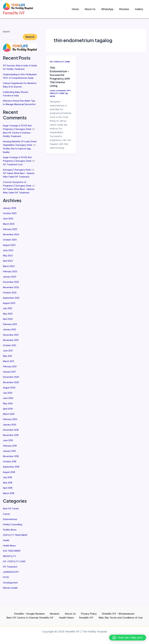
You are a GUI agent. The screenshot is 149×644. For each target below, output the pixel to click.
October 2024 (11, 252)
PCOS (6, 588)
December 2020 (12, 389)
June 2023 (9, 263)
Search (6, 32)
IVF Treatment (11, 577)
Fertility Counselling (14, 535)
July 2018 (8, 489)
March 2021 (9, 373)
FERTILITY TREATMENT (17, 546)
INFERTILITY (10, 567)
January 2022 (11, 342)
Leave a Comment (58, 90)
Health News (10, 556)
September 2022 (12, 310)
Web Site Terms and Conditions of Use (119, 620)
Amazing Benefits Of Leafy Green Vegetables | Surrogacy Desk (20, 151)
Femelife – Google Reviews (32, 616)
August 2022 (10, 315)
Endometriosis (11, 530)
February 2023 (11, 284)
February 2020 (11, 431)
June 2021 (9, 363)
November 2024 (12, 247)
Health (7, 551)
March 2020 (10, 426)
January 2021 (10, 384)
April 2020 (9, 420)
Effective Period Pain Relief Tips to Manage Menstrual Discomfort (18, 107)
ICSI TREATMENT (13, 562)
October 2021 (10, 357)
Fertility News (10, 541)
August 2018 (10, 483)
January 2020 (11, 436)
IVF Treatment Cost (17, 171)
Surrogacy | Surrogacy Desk (19, 176)
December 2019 (12, 441)
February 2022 (11, 336)
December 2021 (12, 347)
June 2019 (9, 452)
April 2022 (9, 331)
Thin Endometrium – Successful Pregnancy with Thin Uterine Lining (61, 76)
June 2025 (9, 231)
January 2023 (11, 289)
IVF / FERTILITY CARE (16, 572)
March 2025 (10, 237)
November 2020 (12, 394)
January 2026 (11, 221)
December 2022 (12, 294)
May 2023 (8, 268)
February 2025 (11, 242)
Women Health (11, 598)
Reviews (56, 616)
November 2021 (12, 352)
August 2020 (10, 399)
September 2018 (12, 478)
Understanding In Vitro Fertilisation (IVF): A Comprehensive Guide (15, 78)
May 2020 (8, 415)
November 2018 (12, 468)
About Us (70, 616)
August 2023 (10, 258)
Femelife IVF (85, 620)
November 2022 (12, 300)
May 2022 (8, 326)
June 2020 (9, 410)
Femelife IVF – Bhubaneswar (115, 616)
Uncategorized (11, 593)
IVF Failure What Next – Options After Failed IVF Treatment (18, 183)
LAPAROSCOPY (12, 583)
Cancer (7, 525)
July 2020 (8, 405)
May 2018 (8, 494)
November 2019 (12, 447)
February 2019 (11, 457)
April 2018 (9, 499)
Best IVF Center (12, 520)
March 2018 (10, 504)
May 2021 (8, 368)
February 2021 (11, 378)
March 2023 (10, 279)
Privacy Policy (87, 616)
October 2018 (10, 473)
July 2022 (8, 321)
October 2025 (10, 226)
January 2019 (11, 462)
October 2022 (10, 305)
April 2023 (9, 273)
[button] (128, 638)
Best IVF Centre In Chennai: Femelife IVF (33, 620)
